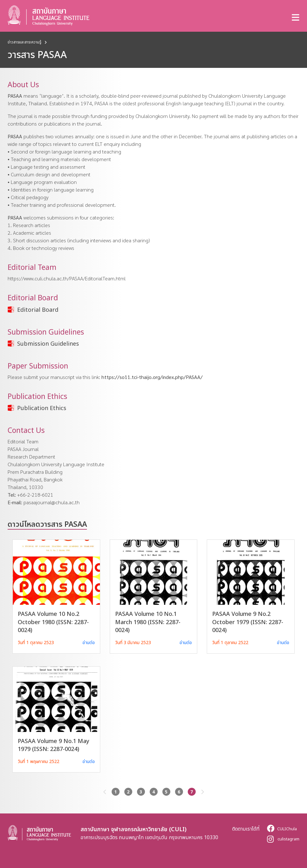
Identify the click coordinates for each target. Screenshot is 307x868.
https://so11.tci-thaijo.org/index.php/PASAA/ (152, 377)
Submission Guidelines (48, 343)
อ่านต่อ (89, 642)
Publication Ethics (42, 408)
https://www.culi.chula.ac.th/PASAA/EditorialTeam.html (67, 278)
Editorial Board (38, 310)
